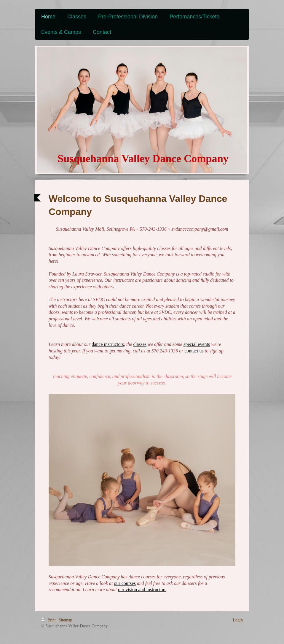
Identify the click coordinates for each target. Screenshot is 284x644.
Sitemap (66, 620)
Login (238, 620)
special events (197, 344)
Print (49, 620)
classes (140, 344)
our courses (125, 583)
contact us (194, 351)
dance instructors (108, 344)
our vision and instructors (142, 590)
